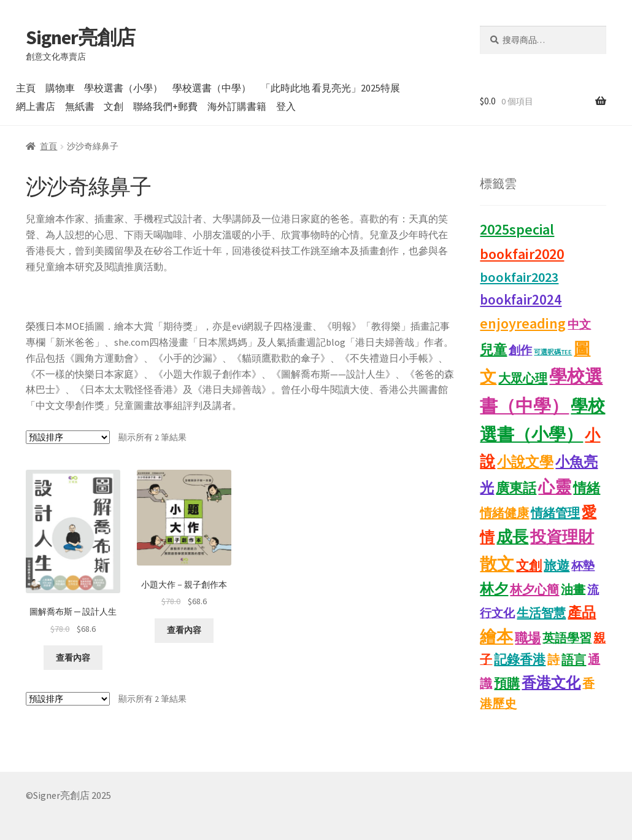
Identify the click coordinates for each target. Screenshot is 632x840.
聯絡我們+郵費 (165, 106)
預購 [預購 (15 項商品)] (507, 683)
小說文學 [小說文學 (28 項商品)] (525, 462)
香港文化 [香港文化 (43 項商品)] (551, 682)
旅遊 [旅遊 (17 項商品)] (557, 565)
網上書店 (36, 106)
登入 (286, 106)
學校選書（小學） (123, 88)
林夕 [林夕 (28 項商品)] (494, 589)
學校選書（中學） (212, 88)
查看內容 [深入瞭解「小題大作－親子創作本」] (184, 630)
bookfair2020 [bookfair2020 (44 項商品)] (522, 254)
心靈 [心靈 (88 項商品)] (555, 487)
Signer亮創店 (80, 37)
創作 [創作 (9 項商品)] (520, 350)
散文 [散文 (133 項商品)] (497, 564)
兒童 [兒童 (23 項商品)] (493, 349)
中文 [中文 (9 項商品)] (579, 324)
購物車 (60, 88)
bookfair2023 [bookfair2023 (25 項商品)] (519, 277)
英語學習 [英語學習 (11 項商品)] (567, 638)
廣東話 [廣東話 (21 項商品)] (516, 488)
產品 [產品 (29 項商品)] (582, 612)
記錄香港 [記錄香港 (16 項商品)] (520, 659)
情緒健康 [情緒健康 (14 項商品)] (504, 513)
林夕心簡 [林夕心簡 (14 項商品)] (534, 589)
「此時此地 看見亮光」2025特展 (330, 88)
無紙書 (80, 106)
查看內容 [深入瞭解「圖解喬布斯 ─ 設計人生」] (73, 658)
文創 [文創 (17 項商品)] (529, 565)
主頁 (26, 88)
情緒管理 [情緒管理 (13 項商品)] (555, 513)
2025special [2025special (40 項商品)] (517, 229)
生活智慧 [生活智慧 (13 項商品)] (541, 613)
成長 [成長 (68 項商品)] (512, 537)
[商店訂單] (68, 437)
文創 (114, 106)
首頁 (48, 146)
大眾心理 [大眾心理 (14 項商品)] (523, 378)
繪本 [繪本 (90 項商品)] (496, 636)
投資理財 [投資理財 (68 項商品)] (562, 537)
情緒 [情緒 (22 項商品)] (587, 488)
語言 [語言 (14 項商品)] (574, 659)
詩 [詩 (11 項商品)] (553, 659)
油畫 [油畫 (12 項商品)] (573, 589)
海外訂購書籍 (237, 106)
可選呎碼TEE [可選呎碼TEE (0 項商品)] (553, 352)
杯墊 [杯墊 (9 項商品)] (583, 566)
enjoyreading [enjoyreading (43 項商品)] (523, 323)
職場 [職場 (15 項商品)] (528, 638)
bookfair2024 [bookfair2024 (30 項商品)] (521, 299)
